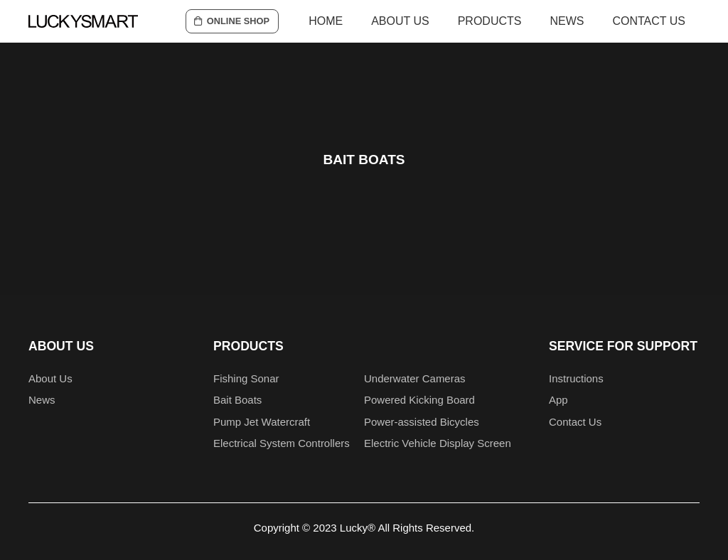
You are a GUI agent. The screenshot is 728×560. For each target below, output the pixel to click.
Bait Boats (237, 400)
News (42, 400)
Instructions (576, 378)
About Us (50, 378)
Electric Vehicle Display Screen (438, 443)
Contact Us (575, 422)
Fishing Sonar (246, 378)
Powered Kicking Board (419, 400)
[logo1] (83, 21)
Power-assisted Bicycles (422, 422)
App (558, 400)
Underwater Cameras (415, 378)
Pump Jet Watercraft (262, 422)
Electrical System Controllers (282, 443)
